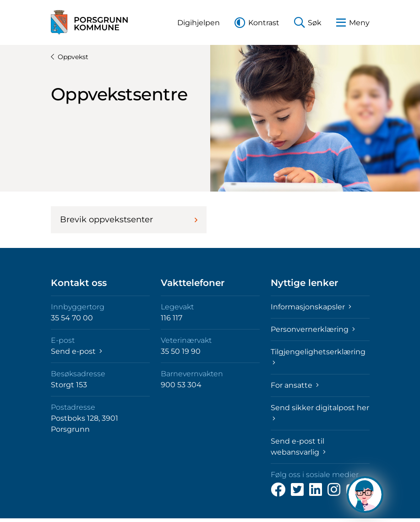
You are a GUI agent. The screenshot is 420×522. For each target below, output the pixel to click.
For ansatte (295, 385)
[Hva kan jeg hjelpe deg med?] (365, 495)
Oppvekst (70, 57)
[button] (199, 23)
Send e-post (76, 351)
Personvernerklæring (313, 329)
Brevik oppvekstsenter (129, 220)
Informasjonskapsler (311, 307)
